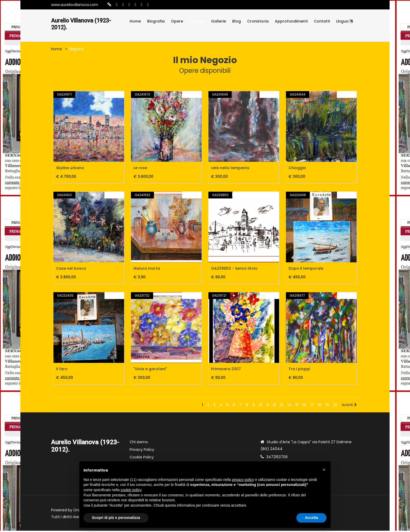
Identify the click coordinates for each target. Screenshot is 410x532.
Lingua (344, 21)
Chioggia (297, 169)
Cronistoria (258, 21)
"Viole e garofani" (150, 370)
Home (135, 21)
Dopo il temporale (306, 270)
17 (312, 406)
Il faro (62, 370)
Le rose (140, 169)
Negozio (197, 21)
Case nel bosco (71, 270)
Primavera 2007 (226, 370)
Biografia (156, 21)
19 (327, 406)
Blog (237, 21)
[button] (324, 470)
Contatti (322, 21)
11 (268, 406)
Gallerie (218, 21)
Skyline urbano (70, 169)
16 (304, 406)
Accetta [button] (311, 518)
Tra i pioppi (299, 370)
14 (289, 406)
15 (297, 406)
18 (320, 406)
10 (261, 406)
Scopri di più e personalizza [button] (116, 518)
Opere (177, 21)
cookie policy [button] (131, 490)
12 (274, 406)
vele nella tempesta (230, 169)
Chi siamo (139, 443)
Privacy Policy (142, 451)
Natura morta (147, 270)
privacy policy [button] (243, 480)
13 (282, 406)
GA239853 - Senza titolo (234, 270)
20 (335, 406)
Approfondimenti (291, 21)
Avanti (349, 406)
